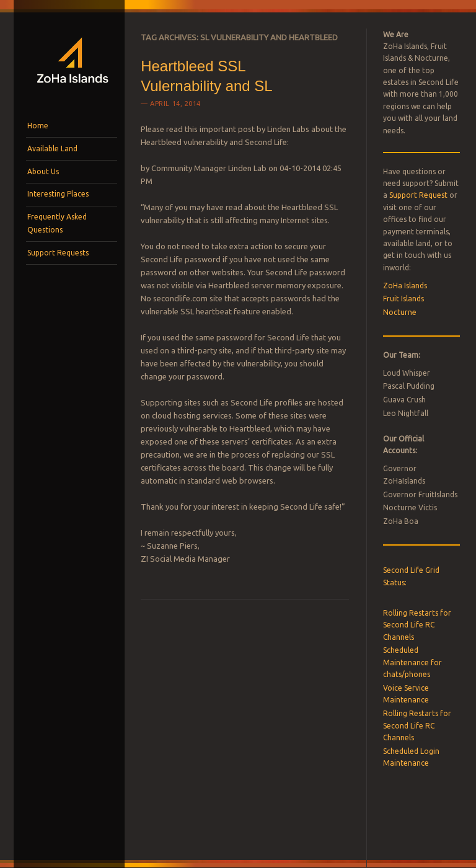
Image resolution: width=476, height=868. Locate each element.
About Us (43, 171)
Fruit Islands (403, 299)
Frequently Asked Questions (57, 223)
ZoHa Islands (405, 286)
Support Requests (58, 253)
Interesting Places (58, 194)
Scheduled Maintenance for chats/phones (412, 662)
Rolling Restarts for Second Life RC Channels (417, 625)
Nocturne (400, 312)
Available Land (52, 148)
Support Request (418, 195)
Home (38, 126)
